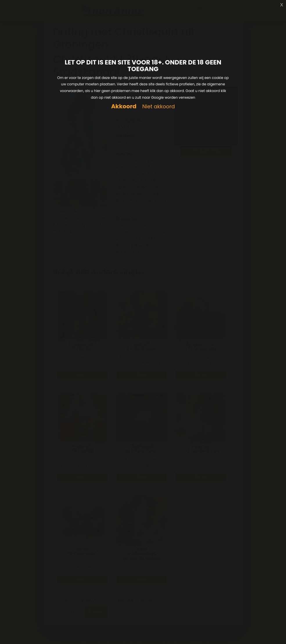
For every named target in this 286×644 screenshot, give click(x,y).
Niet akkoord (159, 107)
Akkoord (124, 106)
